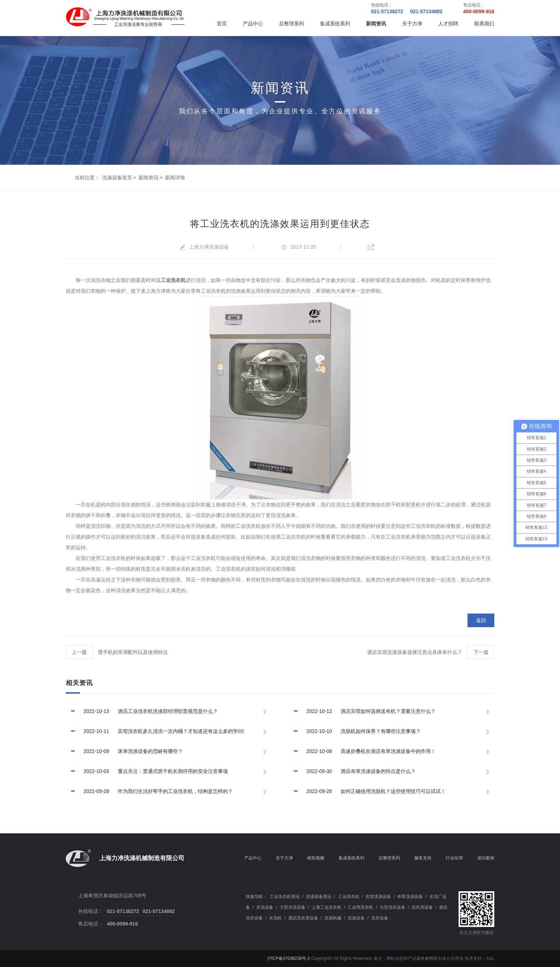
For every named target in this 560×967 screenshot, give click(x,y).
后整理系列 (291, 24)
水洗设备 (265, 907)
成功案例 (486, 858)
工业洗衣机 (349, 897)
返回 (481, 620)
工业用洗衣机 (360, 907)
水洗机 (275, 918)
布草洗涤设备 (410, 897)
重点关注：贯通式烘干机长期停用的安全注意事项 (147, 771)
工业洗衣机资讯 (285, 897)
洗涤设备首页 (117, 178)
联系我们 (484, 24)
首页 (222, 24)
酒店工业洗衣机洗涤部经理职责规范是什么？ (142, 711)
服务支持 (423, 858)
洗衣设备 (380, 918)
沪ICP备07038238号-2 (289, 958)
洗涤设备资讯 (319, 897)
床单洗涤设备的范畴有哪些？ (124, 751)
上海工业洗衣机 (326, 907)
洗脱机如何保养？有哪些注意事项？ (355, 731)
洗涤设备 (356, 918)
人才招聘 (448, 24)
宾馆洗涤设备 (378, 897)
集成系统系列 (335, 24)
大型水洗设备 (292, 907)
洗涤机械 (333, 918)
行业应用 (454, 858)
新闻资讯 (376, 24)
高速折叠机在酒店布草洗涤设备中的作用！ (362, 751)
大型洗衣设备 (392, 907)
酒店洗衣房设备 (303, 918)
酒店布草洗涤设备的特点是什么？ (352, 771)
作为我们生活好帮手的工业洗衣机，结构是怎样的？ (149, 791)
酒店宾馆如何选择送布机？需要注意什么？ (362, 711)
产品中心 (253, 24)
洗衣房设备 (422, 907)
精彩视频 (316, 858)
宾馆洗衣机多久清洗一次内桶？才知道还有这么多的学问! (155, 731)
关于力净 (412, 24)
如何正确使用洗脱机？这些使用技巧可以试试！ (367, 791)
